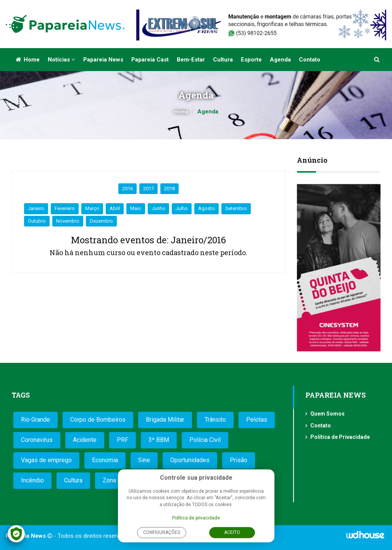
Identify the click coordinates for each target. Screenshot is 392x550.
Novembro (68, 221)
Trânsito (215, 420)
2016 (127, 188)
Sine (144, 460)
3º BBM (159, 440)
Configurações (162, 532)
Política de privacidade (196, 518)
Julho (182, 208)
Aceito (232, 532)
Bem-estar (191, 60)
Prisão (239, 460)
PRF (123, 440)
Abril (115, 208)
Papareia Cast (150, 60)
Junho (158, 208)
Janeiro (36, 208)
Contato (310, 60)
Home (28, 60)
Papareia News (103, 60)
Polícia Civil (205, 440)
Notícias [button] (61, 60)
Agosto (206, 208)
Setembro (236, 208)
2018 (169, 188)
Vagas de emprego (46, 460)
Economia (105, 460)
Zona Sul (114, 480)
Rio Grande (35, 420)
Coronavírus (37, 440)
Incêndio (32, 480)
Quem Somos (327, 414)
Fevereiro (65, 208)
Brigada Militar (165, 420)
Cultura (223, 60)
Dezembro (101, 221)
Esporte (251, 60)
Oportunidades (190, 460)
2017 (148, 188)
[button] (377, 60)
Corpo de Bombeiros (98, 420)
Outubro (37, 221)
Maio (136, 208)
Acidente (85, 440)
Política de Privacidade (340, 437)
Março (92, 208)
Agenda (280, 60)
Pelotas (257, 420)
